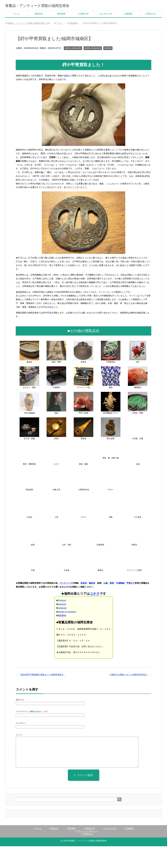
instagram (62, 609)
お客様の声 (83, 15)
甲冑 (49, 314)
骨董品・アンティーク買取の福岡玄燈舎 (48, 6)
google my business (67, 613)
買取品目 (39, 15)
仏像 (106, 584)
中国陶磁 (120, 584)
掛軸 (66, 77)
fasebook (62, 605)
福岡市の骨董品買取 (73, 49)
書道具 (92, 584)
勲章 (112, 584)
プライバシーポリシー (87, 832)
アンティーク (66, 584)
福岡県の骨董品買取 (93, 49)
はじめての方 (106, 15)
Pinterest (62, 601)
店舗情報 (128, 15)
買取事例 (61, 15)
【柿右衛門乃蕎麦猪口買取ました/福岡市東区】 (42, 676)
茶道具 (84, 584)
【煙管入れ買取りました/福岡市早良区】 (128, 676)
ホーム (16, 15)
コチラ (95, 594)
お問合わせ (151, 15)
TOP (29, 24)
